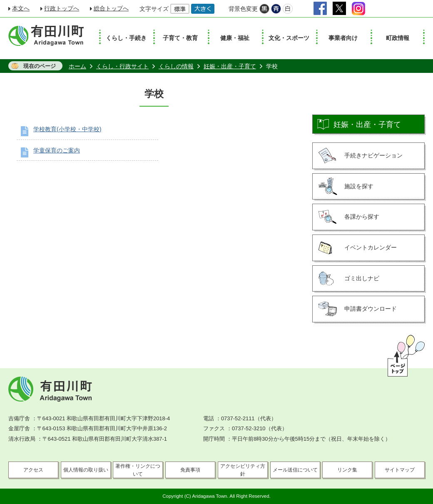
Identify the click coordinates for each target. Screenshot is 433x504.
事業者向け (343, 38)
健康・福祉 (235, 38)
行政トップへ (62, 8)
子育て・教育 (180, 38)
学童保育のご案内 (57, 150)
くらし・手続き (126, 38)
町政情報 (398, 38)
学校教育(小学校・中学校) (67, 129)
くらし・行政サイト (122, 66)
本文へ (21, 8)
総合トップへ (111, 8)
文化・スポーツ (289, 38)
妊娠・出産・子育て (230, 66)
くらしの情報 (176, 66)
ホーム (77, 66)
